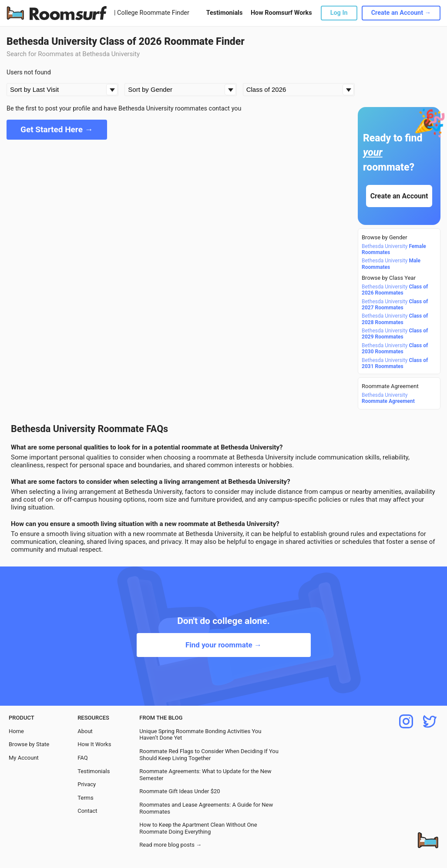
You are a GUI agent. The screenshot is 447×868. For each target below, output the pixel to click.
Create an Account (399, 196)
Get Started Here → (57, 129)
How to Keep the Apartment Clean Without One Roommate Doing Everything (198, 828)
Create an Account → (401, 13)
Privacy (87, 784)
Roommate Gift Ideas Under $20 (180, 791)
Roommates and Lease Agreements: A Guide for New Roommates (206, 808)
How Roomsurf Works (281, 13)
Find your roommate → (223, 645)
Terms (86, 798)
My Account (24, 758)
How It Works (94, 744)
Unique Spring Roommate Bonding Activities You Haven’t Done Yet (200, 735)
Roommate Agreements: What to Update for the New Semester (205, 775)
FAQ (82, 758)
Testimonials (224, 13)
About (85, 731)
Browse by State (29, 744)
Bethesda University (394, 249)
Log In (339, 13)
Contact (87, 811)
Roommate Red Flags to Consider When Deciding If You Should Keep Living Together (209, 755)
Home (16, 731)
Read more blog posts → (170, 845)
